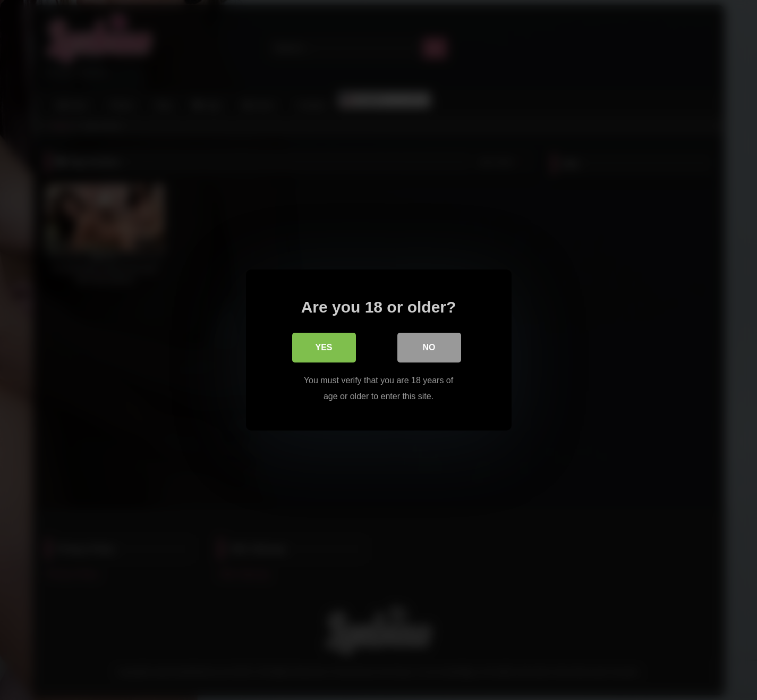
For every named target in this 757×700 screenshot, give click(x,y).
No (429, 347)
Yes (324, 347)
